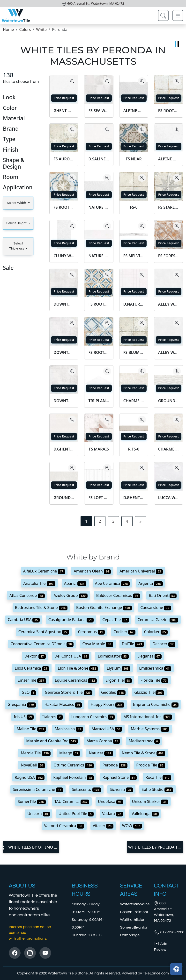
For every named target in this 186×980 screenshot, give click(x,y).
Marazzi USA (107, 729)
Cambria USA (24, 620)
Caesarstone (156, 608)
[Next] (140, 521)
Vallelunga (145, 814)
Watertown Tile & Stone (68, 973)
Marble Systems (150, 729)
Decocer (164, 644)
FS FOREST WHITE (169, 256)
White (41, 29)
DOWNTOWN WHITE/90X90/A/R (64, 401)
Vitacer (103, 826)
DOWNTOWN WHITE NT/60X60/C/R (64, 304)
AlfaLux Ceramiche (44, 571)
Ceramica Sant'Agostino (44, 632)
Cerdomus (91, 632)
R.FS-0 (134, 449)
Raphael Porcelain (74, 777)
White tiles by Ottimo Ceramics (33, 847)
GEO (29, 692)
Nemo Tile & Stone (144, 753)
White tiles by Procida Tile (156, 847)
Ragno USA (30, 777)
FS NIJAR (134, 159)
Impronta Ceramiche (156, 704)
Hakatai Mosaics (63, 704)
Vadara (113, 814)
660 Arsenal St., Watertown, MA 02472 (96, 3)
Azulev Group (70, 595)
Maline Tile (31, 729)
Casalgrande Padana (71, 620)
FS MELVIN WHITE (134, 256)
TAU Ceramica (72, 801)
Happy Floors (108, 704)
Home (8, 29)
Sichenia (121, 789)
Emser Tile (32, 680)
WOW (132, 826)
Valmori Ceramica (64, 826)
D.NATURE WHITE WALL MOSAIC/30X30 (134, 304)
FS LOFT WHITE (99, 498)
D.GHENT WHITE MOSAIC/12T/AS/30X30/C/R (64, 449)
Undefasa (111, 801)
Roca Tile (158, 777)
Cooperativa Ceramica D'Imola (42, 644)
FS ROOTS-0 (169, 111)
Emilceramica (155, 668)
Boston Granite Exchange (104, 608)
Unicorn (39, 814)
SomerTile (32, 801)
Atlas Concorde (27, 595)
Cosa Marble (98, 644)
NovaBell (33, 765)
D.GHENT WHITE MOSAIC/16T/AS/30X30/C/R (134, 498)
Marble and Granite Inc (52, 741)
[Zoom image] (72, 81)
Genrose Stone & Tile (69, 692)
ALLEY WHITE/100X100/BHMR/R (169, 304)
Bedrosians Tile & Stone (41, 608)
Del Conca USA (72, 656)
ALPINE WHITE (169, 159)
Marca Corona (103, 741)
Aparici (75, 583)
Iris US (24, 717)
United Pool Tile (76, 814)
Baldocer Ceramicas (118, 595)
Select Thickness (17, 246)
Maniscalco (69, 729)
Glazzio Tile (149, 692)
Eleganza (150, 656)
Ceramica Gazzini (158, 620)
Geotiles (113, 692)
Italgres (52, 717)
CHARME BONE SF (169, 449)
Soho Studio (157, 789)
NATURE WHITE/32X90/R (99, 256)
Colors (25, 29)
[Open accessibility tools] (176, 969)
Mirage (70, 753)
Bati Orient (163, 595)
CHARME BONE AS (134, 401)
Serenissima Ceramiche (38, 789)
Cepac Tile (115, 620)
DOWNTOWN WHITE (64, 352)
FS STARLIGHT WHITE (169, 207)
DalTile (133, 644)
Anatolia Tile (39, 583)
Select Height (17, 223)
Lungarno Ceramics (93, 717)
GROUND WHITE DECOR (169, 401)
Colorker (156, 632)
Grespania (22, 704)
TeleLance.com (156, 973)
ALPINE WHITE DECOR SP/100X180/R (134, 111)
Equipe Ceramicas (76, 680)
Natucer (101, 753)
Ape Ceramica (112, 583)
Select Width (17, 203)
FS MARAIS (99, 449)
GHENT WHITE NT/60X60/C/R (64, 111)
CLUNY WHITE (64, 256)
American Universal (141, 571)
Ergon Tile (119, 680)
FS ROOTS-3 (99, 304)
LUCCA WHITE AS (169, 498)
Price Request (64, 98)
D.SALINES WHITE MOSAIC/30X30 (99, 159)
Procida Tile (151, 765)
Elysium (119, 668)
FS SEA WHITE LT (99, 111)
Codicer (124, 632)
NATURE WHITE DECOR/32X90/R (99, 207)
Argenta (150, 583)
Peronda (115, 765)
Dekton (35, 656)
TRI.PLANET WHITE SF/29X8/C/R (99, 401)
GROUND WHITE (64, 498)
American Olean (92, 571)
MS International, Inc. (148, 717)
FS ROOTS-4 (99, 352)
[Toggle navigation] (178, 15)
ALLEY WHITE (169, 352)
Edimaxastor (113, 656)
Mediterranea (144, 741)
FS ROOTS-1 (64, 207)
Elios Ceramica (32, 668)
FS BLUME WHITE (134, 352)
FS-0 (134, 207)
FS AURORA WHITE (64, 159)
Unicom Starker (150, 801)
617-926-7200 (169, 932)
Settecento (86, 789)
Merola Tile (36, 753)
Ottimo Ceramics (74, 765)
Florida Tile (154, 680)
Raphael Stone (120, 777)
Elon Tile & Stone (78, 668)
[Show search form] (163, 15)
